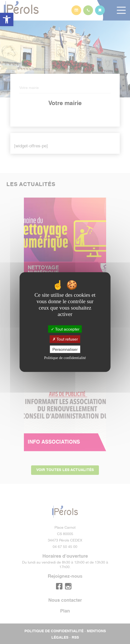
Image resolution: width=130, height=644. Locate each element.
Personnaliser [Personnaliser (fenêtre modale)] (65, 349)
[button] (7, 19)
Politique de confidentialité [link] (65, 358)
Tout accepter (65, 329)
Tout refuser (65, 339)
